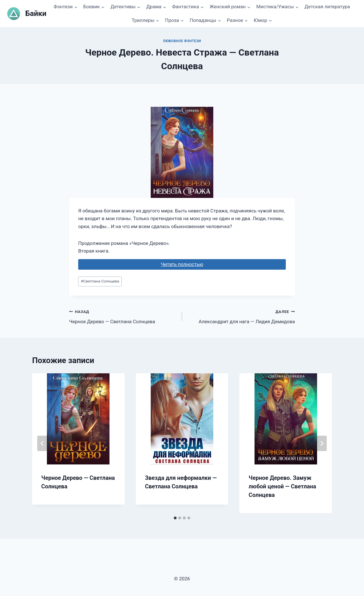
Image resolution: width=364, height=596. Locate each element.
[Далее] (322, 443)
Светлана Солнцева (100, 281)
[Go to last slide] (42, 443)
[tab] (175, 518)
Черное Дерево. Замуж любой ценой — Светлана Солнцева (282, 486)
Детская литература (327, 7)
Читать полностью (182, 264)
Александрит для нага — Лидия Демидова (241, 316)
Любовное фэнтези (182, 41)
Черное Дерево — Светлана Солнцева (123, 316)
